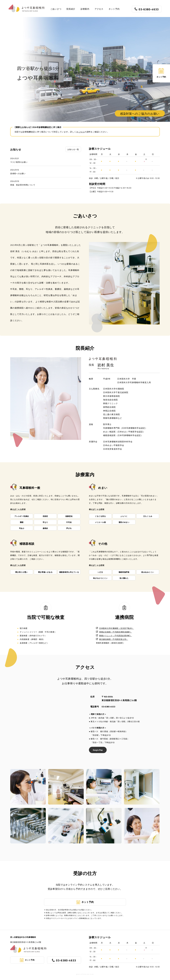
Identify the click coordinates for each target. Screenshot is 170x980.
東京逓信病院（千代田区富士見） (112, 639)
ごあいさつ (56, 9)
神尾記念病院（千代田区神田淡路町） (114, 632)
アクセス (99, 9)
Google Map (98, 750)
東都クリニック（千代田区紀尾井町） (114, 635)
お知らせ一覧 (73, 149)
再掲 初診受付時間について (23, 185)
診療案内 (85, 9)
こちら (81, 132)
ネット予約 (114, 9)
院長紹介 (71, 9)
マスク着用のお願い (19, 162)
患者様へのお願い (18, 173)
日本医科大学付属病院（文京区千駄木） (115, 628)
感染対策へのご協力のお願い (140, 113)
